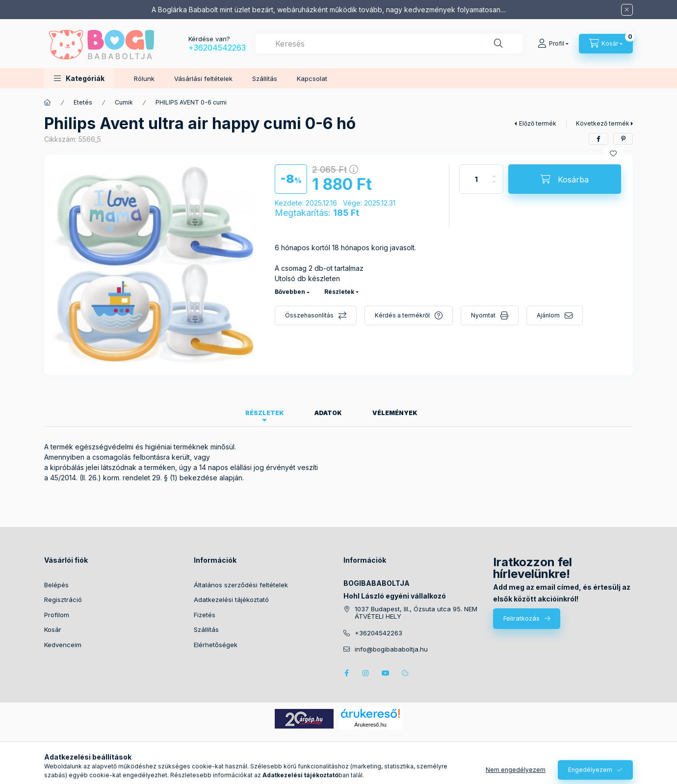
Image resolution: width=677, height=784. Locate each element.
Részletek (339, 292)
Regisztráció (63, 600)
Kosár (53, 629)
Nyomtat (483, 315)
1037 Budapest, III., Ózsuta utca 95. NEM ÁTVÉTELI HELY (416, 613)
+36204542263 (217, 48)
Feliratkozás (521, 618)
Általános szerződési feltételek (241, 585)
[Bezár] (627, 10)
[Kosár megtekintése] (606, 44)
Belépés (56, 585)
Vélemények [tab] (395, 413)
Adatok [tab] (328, 413)
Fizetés (205, 615)
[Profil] (553, 44)
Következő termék (603, 123)
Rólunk (144, 78)
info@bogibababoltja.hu (391, 649)
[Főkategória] (48, 103)
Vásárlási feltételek (203, 78)
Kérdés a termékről (402, 315)
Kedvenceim (63, 645)
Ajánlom (548, 315)
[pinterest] (623, 139)
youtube (386, 673)
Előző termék (538, 123)
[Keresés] (498, 44)
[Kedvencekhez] (613, 154)
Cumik (124, 102)
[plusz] (494, 172)
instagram (366, 673)
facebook (346, 673)
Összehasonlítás (309, 315)
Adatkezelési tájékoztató (231, 600)
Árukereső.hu (370, 725)
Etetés (83, 102)
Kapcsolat (312, 78)
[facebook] (599, 139)
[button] (79, 78)
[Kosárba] (565, 179)
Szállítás (265, 78)
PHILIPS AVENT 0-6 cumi (191, 102)
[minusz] (494, 186)
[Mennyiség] (476, 179)
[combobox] (389, 44)
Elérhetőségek (216, 645)
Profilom (57, 615)
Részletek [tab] (265, 413)
